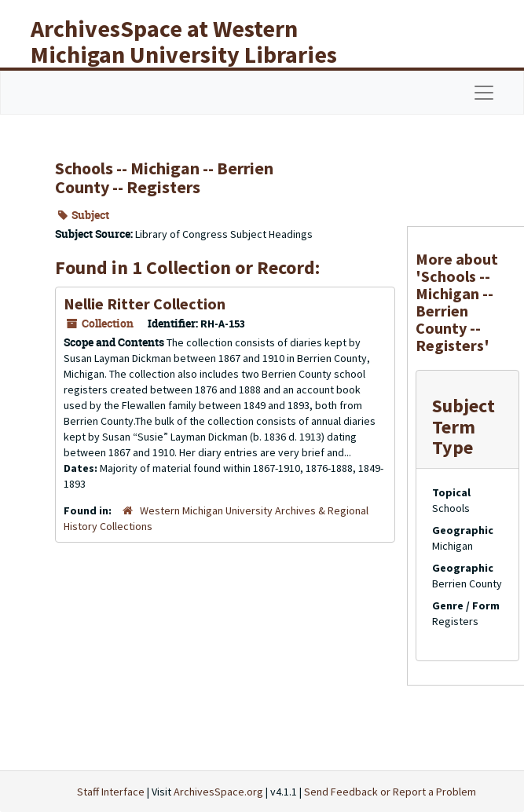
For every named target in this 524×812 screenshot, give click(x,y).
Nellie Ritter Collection (145, 304)
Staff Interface (111, 792)
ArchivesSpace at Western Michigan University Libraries (184, 41)
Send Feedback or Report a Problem (390, 792)
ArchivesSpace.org (218, 792)
